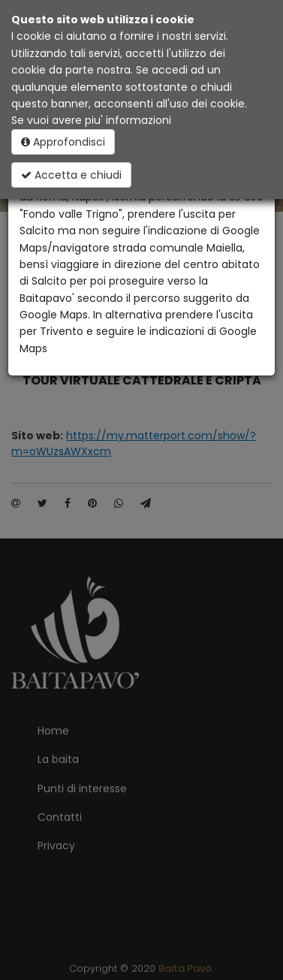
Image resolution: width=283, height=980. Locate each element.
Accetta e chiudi (71, 175)
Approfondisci (63, 142)
